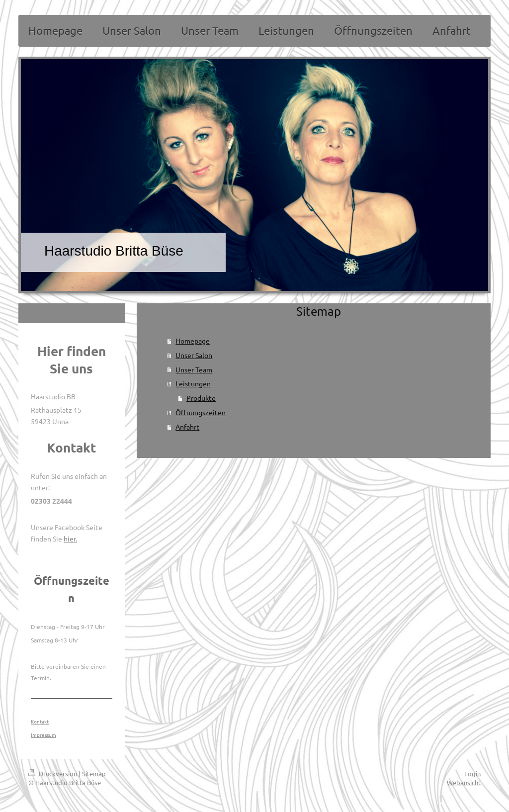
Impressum (43, 735)
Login (472, 773)
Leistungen (193, 383)
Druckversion (53, 773)
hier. (70, 539)
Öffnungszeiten (201, 412)
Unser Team (194, 369)
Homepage (193, 341)
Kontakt (40, 721)
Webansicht (464, 782)
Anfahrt (187, 427)
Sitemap (94, 773)
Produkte (201, 398)
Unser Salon (194, 355)
